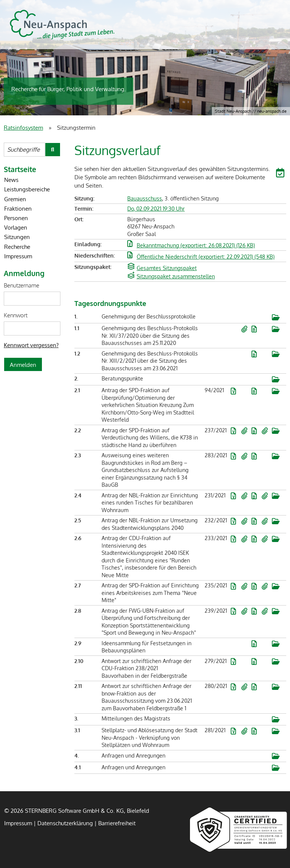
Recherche (17, 247)
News (11, 180)
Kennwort (16, 315)
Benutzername (22, 285)
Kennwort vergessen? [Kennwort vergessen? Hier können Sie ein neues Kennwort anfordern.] (31, 345)
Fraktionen (18, 208)
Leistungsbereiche (27, 189)
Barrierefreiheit (117, 823)
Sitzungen (17, 237)
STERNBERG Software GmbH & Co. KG (62, 25)
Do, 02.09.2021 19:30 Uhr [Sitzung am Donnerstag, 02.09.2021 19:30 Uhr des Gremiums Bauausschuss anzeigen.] (156, 209)
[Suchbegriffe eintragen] (24, 150)
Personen (16, 218)
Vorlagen (16, 227)
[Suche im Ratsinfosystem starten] (53, 150)
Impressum (18, 256)
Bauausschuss (145, 198)
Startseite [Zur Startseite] (20, 169)
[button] (281, 174)
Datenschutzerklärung (65, 823)
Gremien (15, 199)
